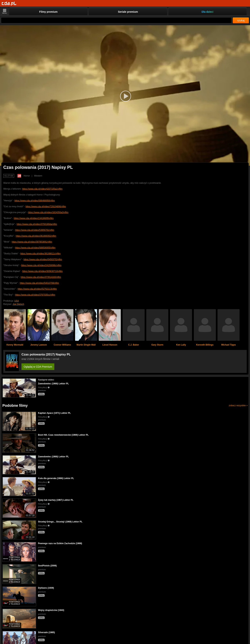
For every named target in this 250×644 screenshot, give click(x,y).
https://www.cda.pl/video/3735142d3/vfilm (41, 277)
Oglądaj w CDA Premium (38, 367)
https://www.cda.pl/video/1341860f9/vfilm (34, 218)
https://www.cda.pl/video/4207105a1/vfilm (42, 189)
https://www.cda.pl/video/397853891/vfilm (32, 242)
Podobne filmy (15, 405)
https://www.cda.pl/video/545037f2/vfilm (43, 259)
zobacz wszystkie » (238, 405)
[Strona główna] (9, 4)
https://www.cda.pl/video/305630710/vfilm (42, 271)
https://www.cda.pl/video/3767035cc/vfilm (35, 295)
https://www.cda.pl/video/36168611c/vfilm (40, 254)
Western (38, 176)
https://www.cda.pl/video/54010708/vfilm (39, 283)
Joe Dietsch (18, 304)
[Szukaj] (116, 20)
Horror (27, 176)
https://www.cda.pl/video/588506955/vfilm (35, 248)
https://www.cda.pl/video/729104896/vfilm (46, 207)
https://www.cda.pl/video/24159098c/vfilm (41, 265)
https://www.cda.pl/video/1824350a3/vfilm (48, 212)
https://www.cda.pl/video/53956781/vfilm (35, 230)
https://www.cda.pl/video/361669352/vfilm (36, 236)
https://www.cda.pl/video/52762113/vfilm (37, 289)
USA (17, 301)
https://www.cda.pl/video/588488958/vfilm (35, 201)
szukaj (241, 20)
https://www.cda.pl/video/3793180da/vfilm (37, 224)
